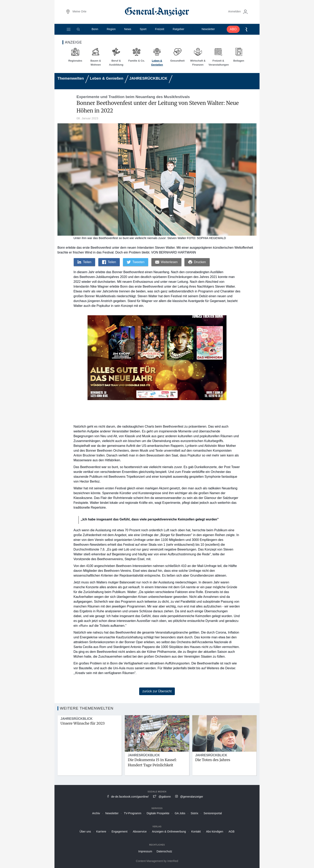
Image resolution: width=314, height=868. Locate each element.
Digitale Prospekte (158, 813)
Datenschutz (164, 851)
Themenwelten (71, 78)
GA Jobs (180, 813)
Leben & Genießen (107, 78)
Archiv (96, 813)
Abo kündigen (215, 831)
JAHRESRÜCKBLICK (148, 78)
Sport (143, 31)
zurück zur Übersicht (157, 691)
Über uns (85, 831)
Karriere (101, 831)
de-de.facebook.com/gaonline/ (130, 797)
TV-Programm (133, 813)
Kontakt (196, 831)
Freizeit (159, 31)
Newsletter (207, 31)
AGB (231, 831)
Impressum (145, 851)
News (128, 31)
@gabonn (165, 797)
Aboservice (140, 831)
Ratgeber (178, 31)
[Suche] (80, 31)
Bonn (96, 31)
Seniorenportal (213, 813)
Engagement (119, 831)
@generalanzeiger (192, 797)
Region (112, 31)
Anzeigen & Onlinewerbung (169, 831)
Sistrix (194, 813)
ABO (231, 31)
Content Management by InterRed (157, 861)
